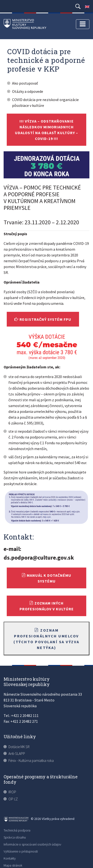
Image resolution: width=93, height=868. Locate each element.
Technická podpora (17, 830)
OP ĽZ (13, 799)
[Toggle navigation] (83, 24)
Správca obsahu (15, 837)
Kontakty (10, 858)
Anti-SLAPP (17, 754)
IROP (12, 792)
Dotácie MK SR (19, 747)
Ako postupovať (25, 83)
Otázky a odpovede (28, 91)
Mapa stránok (13, 865)
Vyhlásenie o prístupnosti (21, 851)
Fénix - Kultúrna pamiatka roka (31, 761)
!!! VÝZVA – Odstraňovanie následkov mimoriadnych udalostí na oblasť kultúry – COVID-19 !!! (46, 130)
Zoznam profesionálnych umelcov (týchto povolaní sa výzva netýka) (46, 639)
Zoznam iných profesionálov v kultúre (47, 606)
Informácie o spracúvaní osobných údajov (32, 844)
